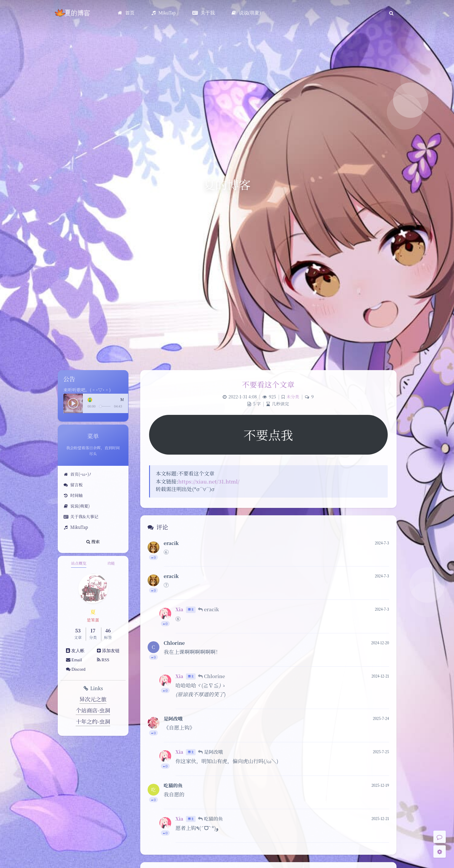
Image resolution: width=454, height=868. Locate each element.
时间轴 (73, 495)
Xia (179, 609)
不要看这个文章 (268, 384)
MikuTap (76, 527)
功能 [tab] (111, 563)
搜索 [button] (93, 541)
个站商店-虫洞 (93, 710)
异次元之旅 (93, 699)
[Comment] (440, 837)
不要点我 (268, 435)
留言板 (73, 485)
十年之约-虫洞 (93, 721)
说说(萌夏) (77, 506)
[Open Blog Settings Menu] (440, 852)
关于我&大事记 (81, 516)
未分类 (293, 396)
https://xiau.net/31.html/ (209, 481)
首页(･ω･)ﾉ (77, 474)
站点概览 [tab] (79, 563)
